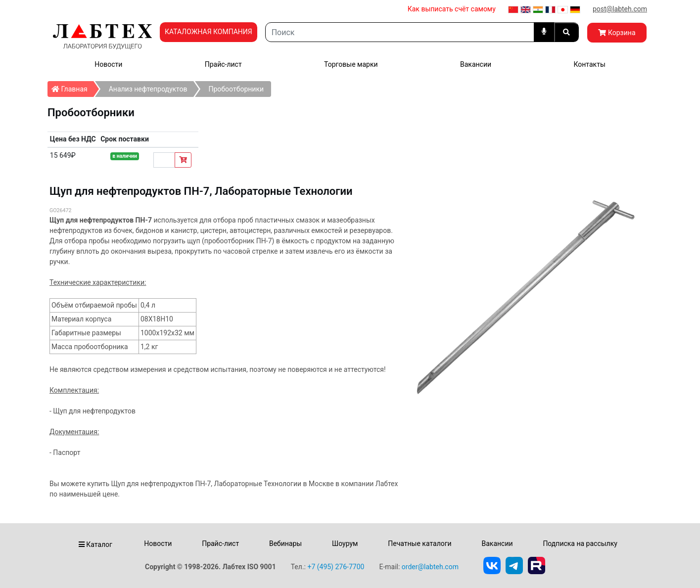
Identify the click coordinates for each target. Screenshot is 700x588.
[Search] (400, 32)
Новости (108, 64)
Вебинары (285, 543)
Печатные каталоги (420, 543)
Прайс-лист (223, 64)
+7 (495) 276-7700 (336, 567)
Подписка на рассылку (580, 543)
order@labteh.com (430, 567)
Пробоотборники (236, 89)
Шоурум (345, 543)
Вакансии (476, 64)
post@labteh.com (620, 9)
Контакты (589, 64)
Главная (72, 87)
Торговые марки (351, 64)
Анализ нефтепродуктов (148, 89)
